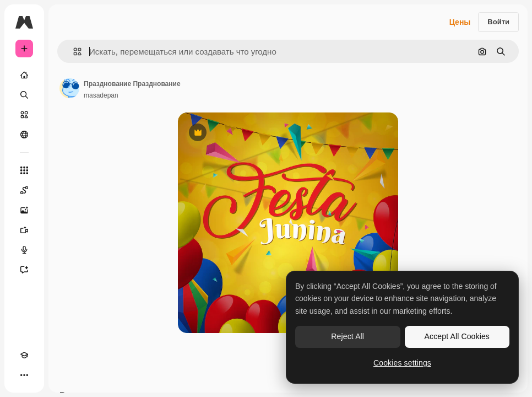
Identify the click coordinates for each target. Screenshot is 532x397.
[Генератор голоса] (24, 250)
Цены (460, 22)
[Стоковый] (24, 115)
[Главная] (24, 75)
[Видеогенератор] (24, 230)
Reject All (348, 336)
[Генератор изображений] (24, 210)
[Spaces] (24, 190)
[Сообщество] (24, 135)
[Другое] (24, 375)
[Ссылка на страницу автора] (69, 88)
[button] (73, 52)
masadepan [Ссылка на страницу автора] (101, 95)
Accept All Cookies (457, 336)
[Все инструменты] (24, 170)
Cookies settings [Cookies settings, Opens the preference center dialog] (402, 363)
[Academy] (24, 355)
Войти (498, 22)
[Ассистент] (24, 270)
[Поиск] (24, 95)
